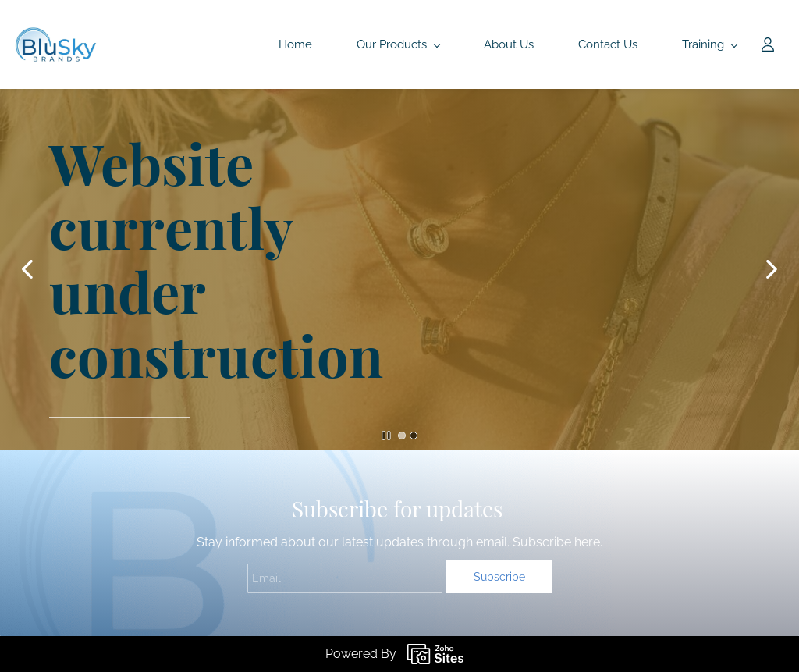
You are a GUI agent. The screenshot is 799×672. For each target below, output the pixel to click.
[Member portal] (768, 44)
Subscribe (499, 577)
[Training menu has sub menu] (709, 45)
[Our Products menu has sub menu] (398, 45)
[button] (27, 269)
